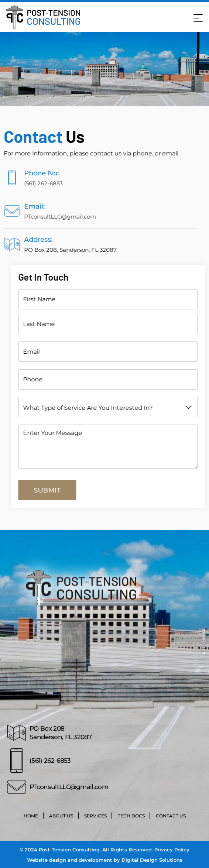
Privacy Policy (172, 850)
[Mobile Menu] (197, 17)
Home (31, 816)
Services (95, 816)
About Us (61, 816)
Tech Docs (131, 816)
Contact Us (171, 816)
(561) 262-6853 (32, 183)
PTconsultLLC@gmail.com (49, 217)
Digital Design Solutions (152, 860)
